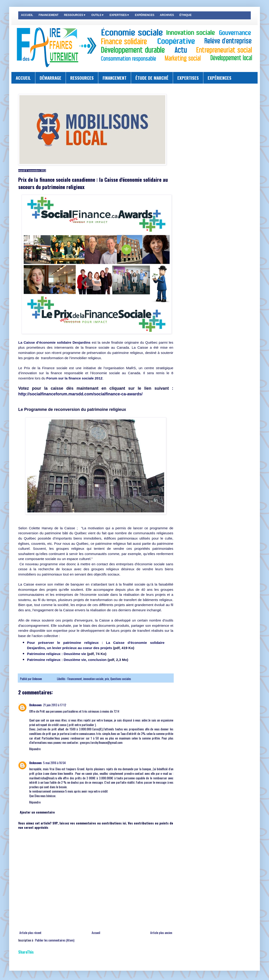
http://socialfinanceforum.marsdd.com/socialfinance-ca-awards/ (80, 394)
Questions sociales (121, 679)
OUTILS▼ (98, 15)
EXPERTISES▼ (119, 15)
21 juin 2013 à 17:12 (55, 705)
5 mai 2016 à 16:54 (54, 763)
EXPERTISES (188, 78)
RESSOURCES (82, 78)
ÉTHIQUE (185, 15)
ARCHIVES (167, 15)
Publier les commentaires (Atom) (55, 940)
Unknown (37, 679)
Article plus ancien (161, 933)
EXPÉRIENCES (145, 15)
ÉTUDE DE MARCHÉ (152, 78)
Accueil (96, 933)
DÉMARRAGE (50, 78)
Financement (75, 679)
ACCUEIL (27, 15)
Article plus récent (30, 933)
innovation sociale (93, 679)
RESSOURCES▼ (75, 15)
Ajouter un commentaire (37, 812)
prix (107, 679)
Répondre (35, 749)
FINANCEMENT (48, 15)
